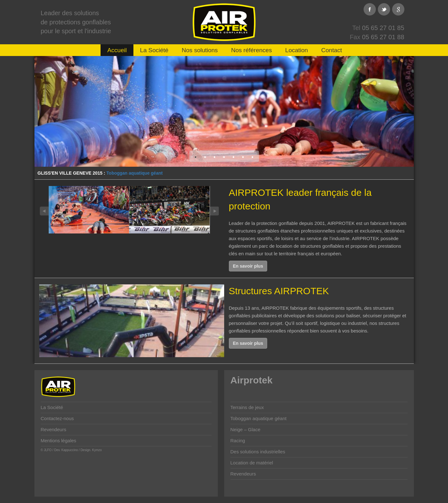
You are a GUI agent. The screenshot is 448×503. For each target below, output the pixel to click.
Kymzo (97, 450)
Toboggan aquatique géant (135, 173)
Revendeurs (54, 429)
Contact (331, 50)
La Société (154, 50)
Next (214, 211)
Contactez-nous (57, 418)
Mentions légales (59, 441)
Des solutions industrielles (258, 452)
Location (297, 50)
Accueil (117, 50)
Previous (44, 211)
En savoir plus (248, 266)
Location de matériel (252, 463)
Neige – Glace (245, 429)
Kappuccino (70, 450)
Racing (238, 441)
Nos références (252, 50)
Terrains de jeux (247, 407)
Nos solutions (200, 50)
